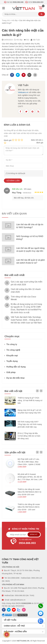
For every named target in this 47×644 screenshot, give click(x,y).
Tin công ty (12, 344)
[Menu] (4, 8)
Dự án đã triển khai (15, 378)
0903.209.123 (37, 578)
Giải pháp (11, 372)
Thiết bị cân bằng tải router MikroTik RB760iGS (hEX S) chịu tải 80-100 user (29, 492)
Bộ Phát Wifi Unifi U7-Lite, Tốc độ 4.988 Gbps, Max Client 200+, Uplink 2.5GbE (29, 462)
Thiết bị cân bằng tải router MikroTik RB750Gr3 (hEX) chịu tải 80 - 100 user (29, 507)
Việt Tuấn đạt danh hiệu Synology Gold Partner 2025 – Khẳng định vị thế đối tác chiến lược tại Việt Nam (26, 320)
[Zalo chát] (41, 621)
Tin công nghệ (13, 350)
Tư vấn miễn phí (24, 542)
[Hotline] (41, 606)
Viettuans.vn (23, 92)
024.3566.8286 (13, 578)
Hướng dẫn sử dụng (16, 367)
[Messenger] (41, 613)
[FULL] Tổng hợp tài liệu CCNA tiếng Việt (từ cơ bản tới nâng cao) (29, 436)
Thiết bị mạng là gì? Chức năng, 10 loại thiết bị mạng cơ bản (30, 400)
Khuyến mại (12, 356)
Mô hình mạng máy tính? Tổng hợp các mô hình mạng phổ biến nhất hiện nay (30, 424)
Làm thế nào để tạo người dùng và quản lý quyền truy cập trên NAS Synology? (30, 251)
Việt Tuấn (23, 85)
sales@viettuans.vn (18, 600)
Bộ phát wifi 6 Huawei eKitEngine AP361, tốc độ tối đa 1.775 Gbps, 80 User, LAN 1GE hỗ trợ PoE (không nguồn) (30, 479)
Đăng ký (34, 534)
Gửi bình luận (13, 181)
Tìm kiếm (42, 14)
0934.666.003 (20, 595)
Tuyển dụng (12, 361)
